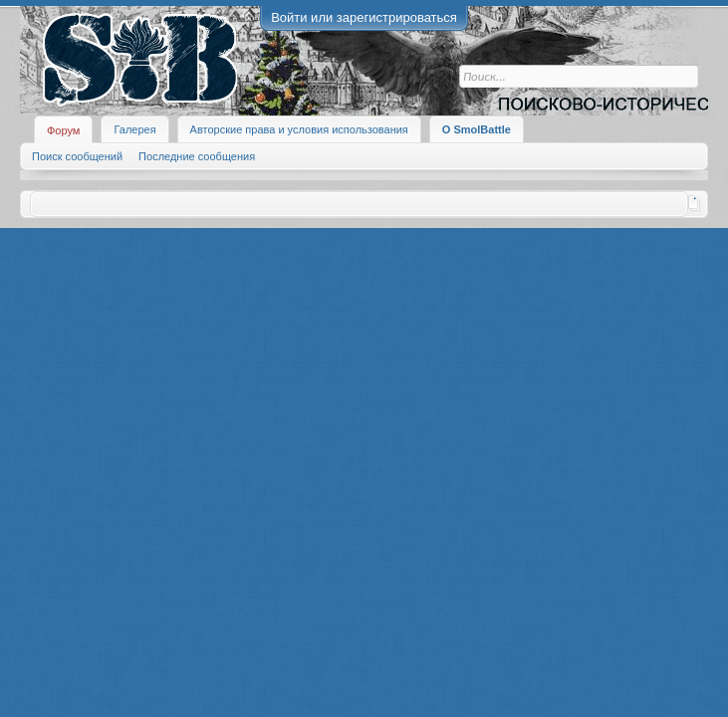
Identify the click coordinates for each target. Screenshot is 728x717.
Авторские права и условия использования (299, 129)
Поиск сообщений (77, 156)
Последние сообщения (197, 156)
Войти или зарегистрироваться (364, 17)
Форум (63, 130)
